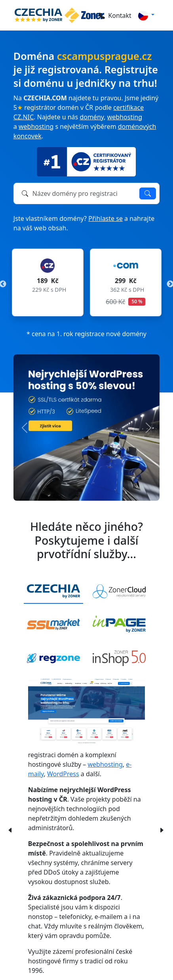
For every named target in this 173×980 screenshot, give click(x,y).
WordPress (63, 774)
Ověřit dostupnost (148, 193)
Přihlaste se (106, 218)
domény (92, 117)
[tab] (53, 592)
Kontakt (115, 15)
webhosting (125, 117)
